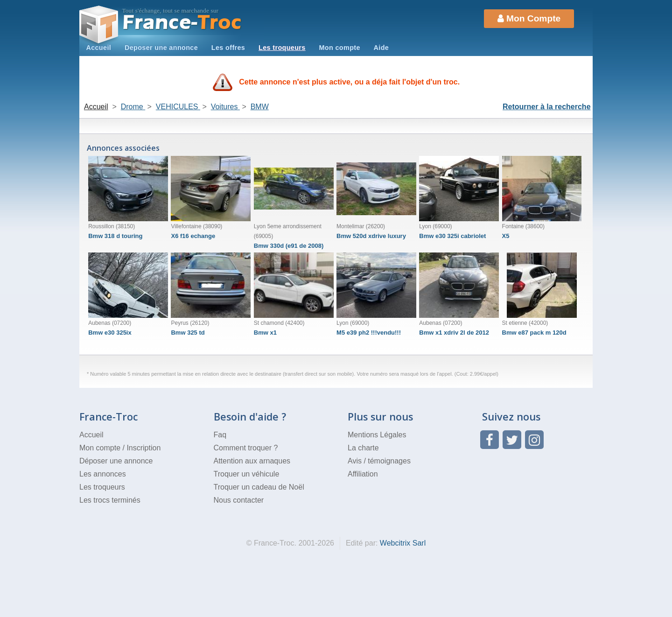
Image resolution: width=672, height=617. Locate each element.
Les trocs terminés (110, 500)
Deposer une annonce (161, 48)
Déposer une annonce (116, 461)
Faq (220, 435)
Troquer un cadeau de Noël (259, 487)
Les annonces (103, 474)
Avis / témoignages (379, 461)
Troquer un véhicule (247, 474)
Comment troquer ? (246, 448)
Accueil (98, 48)
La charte (363, 448)
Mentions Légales (377, 435)
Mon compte (339, 48)
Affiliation (363, 474)
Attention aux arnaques (252, 461)
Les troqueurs (282, 48)
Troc (182, 23)
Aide (381, 48)
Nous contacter (239, 500)
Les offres (228, 48)
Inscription (143, 448)
